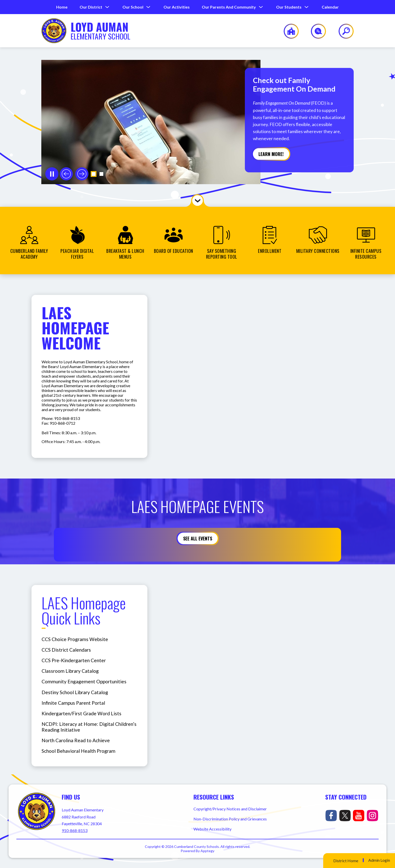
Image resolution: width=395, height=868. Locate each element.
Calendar (330, 7)
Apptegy (207, 851)
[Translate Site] (316, 31)
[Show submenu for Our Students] (289, 7)
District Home (346, 861)
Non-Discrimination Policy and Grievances (230, 819)
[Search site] (343, 31)
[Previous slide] (66, 174)
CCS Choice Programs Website (75, 639)
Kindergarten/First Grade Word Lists (81, 713)
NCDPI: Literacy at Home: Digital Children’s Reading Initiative (89, 727)
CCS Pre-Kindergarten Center (74, 660)
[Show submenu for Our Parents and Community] (229, 7)
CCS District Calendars (66, 650)
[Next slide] (82, 174)
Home (62, 7)
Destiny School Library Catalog (75, 692)
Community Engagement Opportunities (84, 681)
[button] (94, 174)
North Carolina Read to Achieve (76, 740)
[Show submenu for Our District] (91, 7)
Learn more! (271, 154)
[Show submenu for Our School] (133, 7)
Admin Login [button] (379, 860)
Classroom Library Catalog (70, 671)
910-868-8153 (75, 830)
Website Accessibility (212, 829)
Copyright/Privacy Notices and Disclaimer (230, 809)
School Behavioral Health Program (78, 751)
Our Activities (177, 7)
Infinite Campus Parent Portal (73, 703)
